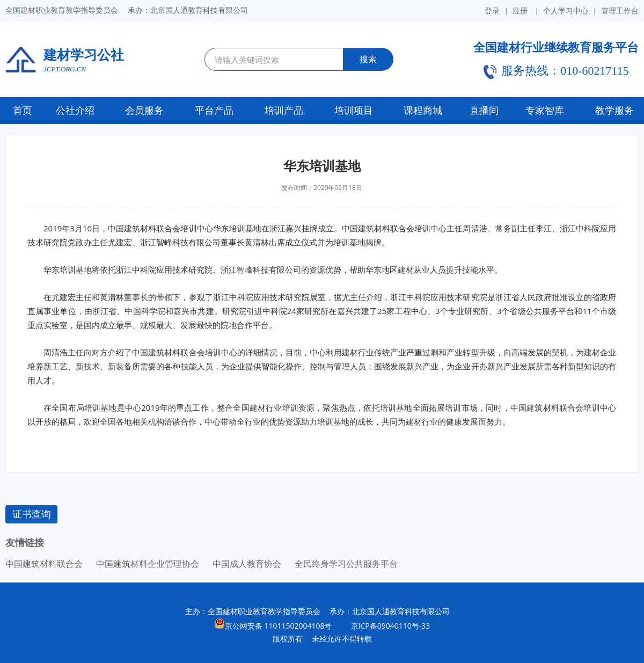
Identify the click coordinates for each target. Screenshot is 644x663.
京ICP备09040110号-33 (386, 626)
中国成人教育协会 (247, 564)
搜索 (368, 59)
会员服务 (144, 111)
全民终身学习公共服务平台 (346, 564)
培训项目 (354, 111)
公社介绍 (75, 111)
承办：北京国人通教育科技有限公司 (390, 611)
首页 (23, 111)
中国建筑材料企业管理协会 (148, 564)
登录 (492, 11)
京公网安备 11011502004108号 (279, 626)
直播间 (484, 111)
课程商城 (423, 111)
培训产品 (284, 111)
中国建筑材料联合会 (44, 564)
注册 (520, 11)
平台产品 (214, 111)
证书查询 (32, 514)
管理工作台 (620, 10)
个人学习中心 (566, 10)
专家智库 (545, 111)
